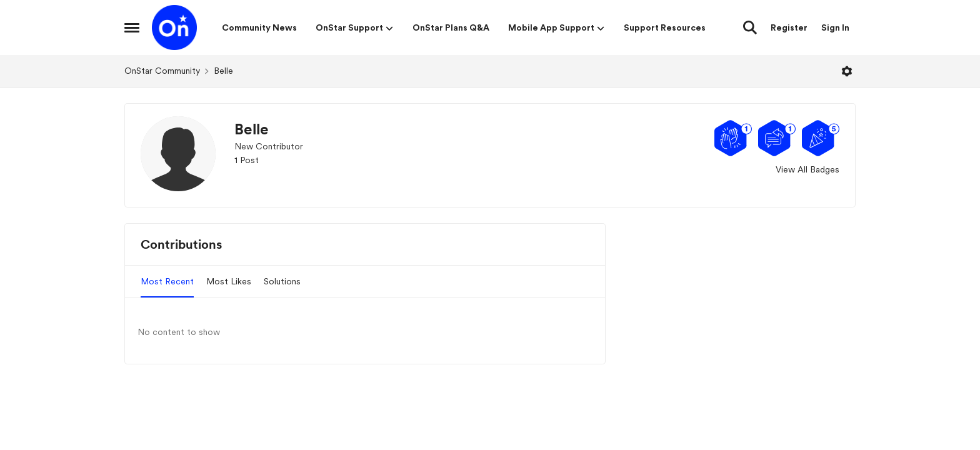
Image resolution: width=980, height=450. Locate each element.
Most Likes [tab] (229, 281)
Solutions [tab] (282, 281)
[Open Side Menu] (132, 27)
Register (789, 27)
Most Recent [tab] (167, 281)
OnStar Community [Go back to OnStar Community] (162, 71)
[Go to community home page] (174, 27)
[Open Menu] (847, 71)
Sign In (835, 27)
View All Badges (807, 169)
